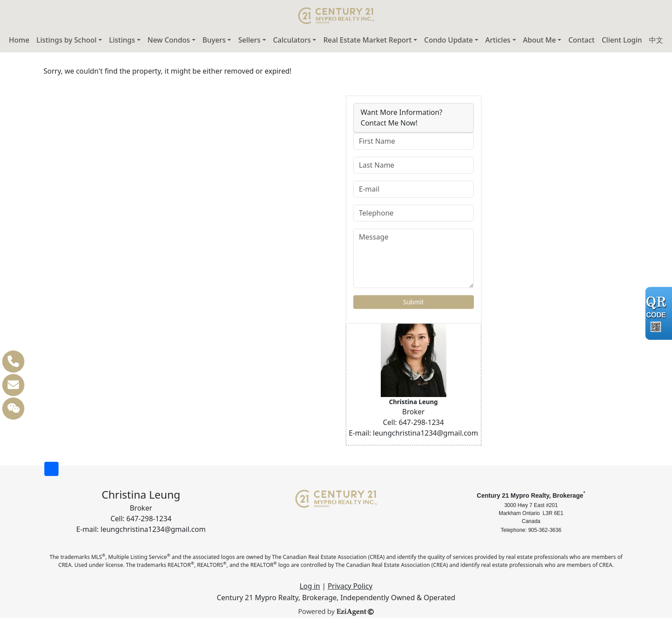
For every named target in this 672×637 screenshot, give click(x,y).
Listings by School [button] (66, 40)
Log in (310, 586)
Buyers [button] (214, 40)
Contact (581, 40)
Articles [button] (498, 40)
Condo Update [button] (449, 40)
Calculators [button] (292, 40)
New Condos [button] (169, 40)
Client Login (622, 40)
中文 (656, 40)
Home (19, 40)
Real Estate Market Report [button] (367, 40)
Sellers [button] (249, 40)
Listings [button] (122, 40)
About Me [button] (539, 40)
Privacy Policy (350, 586)
